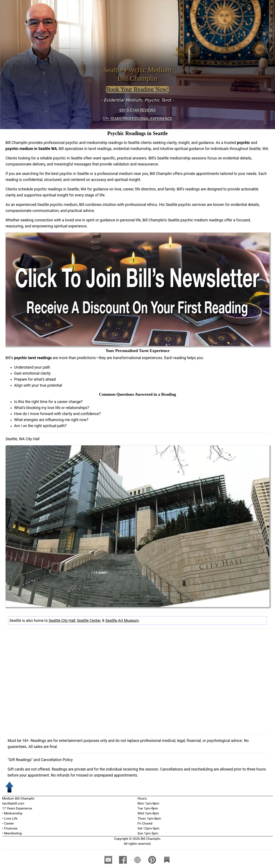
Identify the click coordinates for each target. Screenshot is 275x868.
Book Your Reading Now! (137, 89)
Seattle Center (89, 621)
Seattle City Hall (62, 621)
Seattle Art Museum (122, 621)
